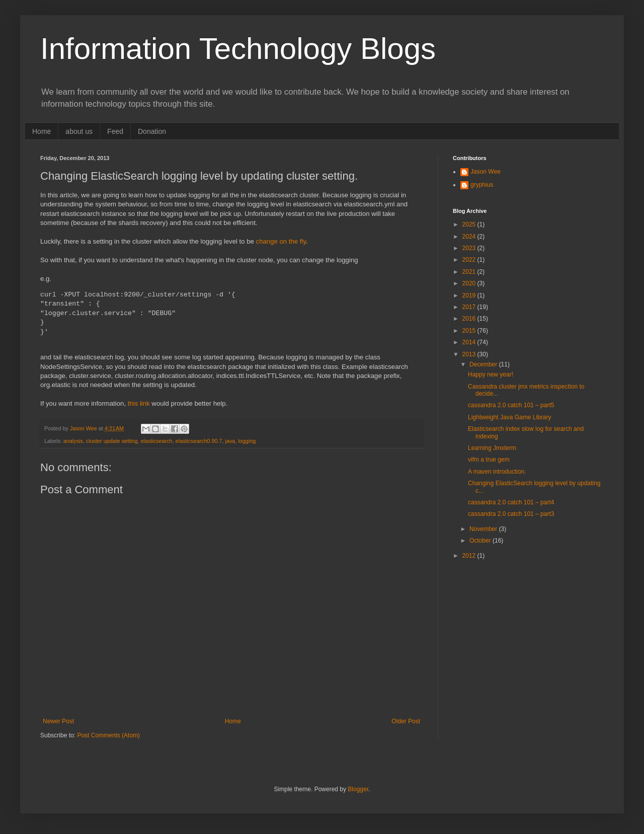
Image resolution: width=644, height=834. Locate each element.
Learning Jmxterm (492, 448)
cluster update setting (112, 441)
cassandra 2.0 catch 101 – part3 (511, 514)
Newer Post (58, 721)
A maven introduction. (497, 472)
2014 (470, 342)
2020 (470, 283)
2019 (470, 295)
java (230, 441)
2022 (470, 260)
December (484, 364)
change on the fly (281, 241)
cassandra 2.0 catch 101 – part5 (511, 405)
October (481, 541)
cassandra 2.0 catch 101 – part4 (511, 502)
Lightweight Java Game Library (509, 417)
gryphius (482, 185)
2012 (470, 556)
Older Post (406, 721)
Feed (115, 131)
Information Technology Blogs (238, 49)
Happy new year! (491, 374)
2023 (470, 248)
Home (42, 131)
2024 (470, 237)
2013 (470, 354)
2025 (470, 224)
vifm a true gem (489, 460)
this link (138, 403)
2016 (470, 319)
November (484, 529)
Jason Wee (486, 172)
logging (247, 441)
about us (79, 131)
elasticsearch (156, 441)
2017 (470, 307)
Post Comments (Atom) (108, 735)
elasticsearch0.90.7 (199, 441)
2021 (470, 272)
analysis (73, 441)
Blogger (358, 789)
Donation (152, 131)
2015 (470, 331)
